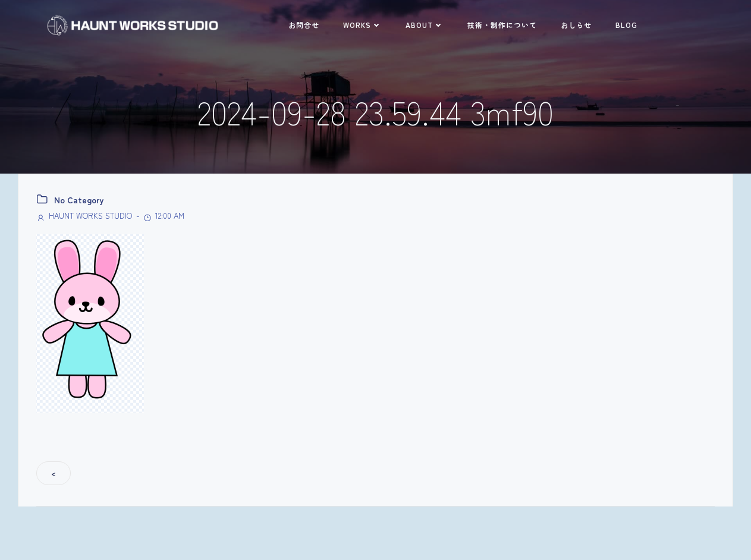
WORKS (362, 25)
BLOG (626, 25)
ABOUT (425, 25)
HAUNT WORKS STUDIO (84, 215)
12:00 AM (164, 215)
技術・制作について (502, 25)
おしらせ (576, 25)
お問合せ (304, 25)
